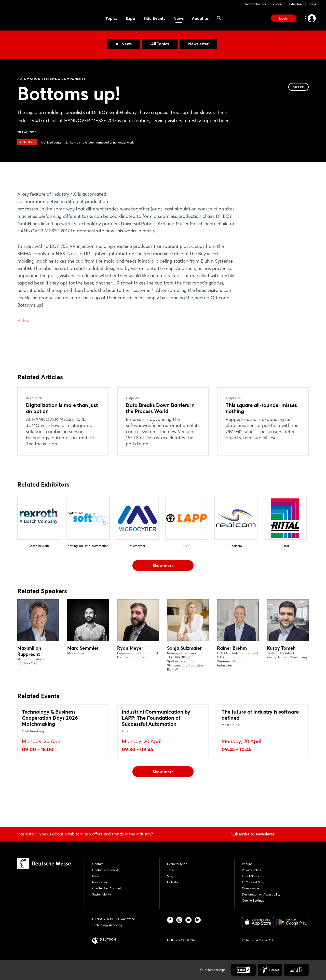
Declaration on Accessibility (261, 894)
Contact (98, 864)
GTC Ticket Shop (254, 882)
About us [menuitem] (200, 18)
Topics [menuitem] (111, 18)
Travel (171, 870)
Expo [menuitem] (130, 18)
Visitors (277, 4)
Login (284, 18)
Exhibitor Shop (177, 864)
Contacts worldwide (106, 870)
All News (124, 44)
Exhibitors (296, 4)
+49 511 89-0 (187, 940)
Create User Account (107, 888)
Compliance (250, 888)
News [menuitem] (179, 18)
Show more (163, 595)
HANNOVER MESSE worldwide (114, 919)
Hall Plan (173, 882)
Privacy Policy (251, 870)
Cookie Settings (253, 900)
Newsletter (198, 44)
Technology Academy (107, 925)
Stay (170, 876)
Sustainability (101, 894)
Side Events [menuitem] (154, 18)
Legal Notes (250, 876)
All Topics (160, 44)
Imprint (247, 864)
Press (312, 4)
